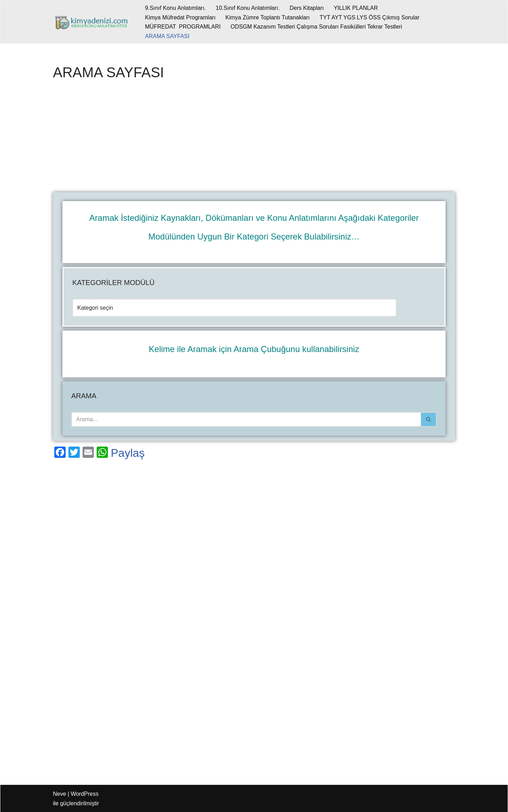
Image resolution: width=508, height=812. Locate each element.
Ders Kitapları (307, 8)
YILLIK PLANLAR (356, 8)
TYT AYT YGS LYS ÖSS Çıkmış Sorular (370, 17)
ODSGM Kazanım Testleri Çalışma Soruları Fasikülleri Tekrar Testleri (316, 27)
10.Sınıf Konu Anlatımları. (248, 8)
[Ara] (246, 419)
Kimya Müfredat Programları (180, 17)
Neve (59, 794)
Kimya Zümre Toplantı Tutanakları (268, 17)
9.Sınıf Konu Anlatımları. (176, 8)
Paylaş (128, 453)
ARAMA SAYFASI (167, 36)
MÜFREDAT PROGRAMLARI (183, 27)
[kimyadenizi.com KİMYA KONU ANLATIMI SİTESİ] (93, 22)
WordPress (84, 794)
